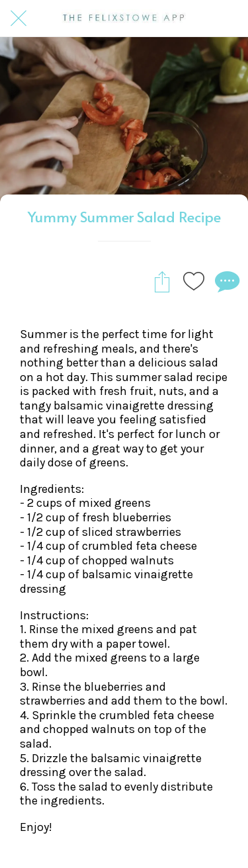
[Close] (19, 19)
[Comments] (226, 281)
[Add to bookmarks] (194, 281)
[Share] (162, 281)
